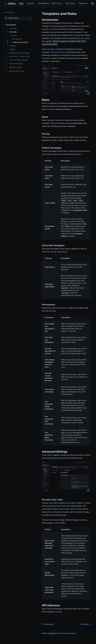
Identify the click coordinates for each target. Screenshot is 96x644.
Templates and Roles (19, 42)
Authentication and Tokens (18, 53)
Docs (21, 3)
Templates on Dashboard (52, 52)
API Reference (44, 3)
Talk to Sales (70, 3)
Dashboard (83, 3)
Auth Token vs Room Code (18, 56)
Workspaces (16, 39)
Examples (31, 3)
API (60, 612)
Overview (12, 28)
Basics (13, 36)
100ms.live (56, 3)
